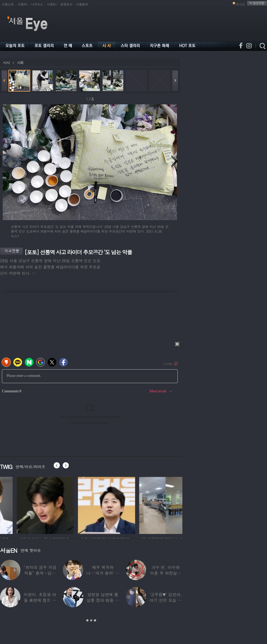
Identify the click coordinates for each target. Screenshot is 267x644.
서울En (52, 4)
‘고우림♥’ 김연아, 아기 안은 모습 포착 (166, 600)
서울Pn (22, 4)
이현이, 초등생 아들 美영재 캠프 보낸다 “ (40, 600)
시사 (6, 63)
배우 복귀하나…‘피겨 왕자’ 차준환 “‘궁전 (103, 573)
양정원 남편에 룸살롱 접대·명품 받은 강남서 (103, 600)
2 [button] (91, 620)
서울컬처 (82, 4)
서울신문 (8, 4)
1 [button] (87, 620)
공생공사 (66, 4)
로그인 (240, 4)
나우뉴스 (37, 4)
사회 (20, 63)
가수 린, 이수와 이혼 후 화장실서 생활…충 (165, 573)
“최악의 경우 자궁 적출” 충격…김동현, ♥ (40, 573)
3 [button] (95, 620)
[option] (87, 505)
